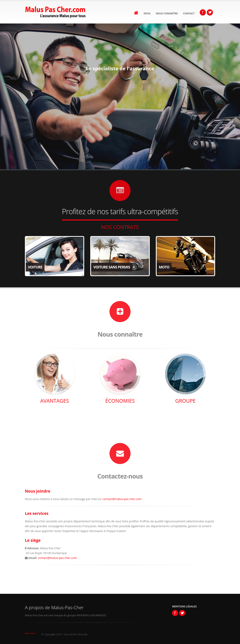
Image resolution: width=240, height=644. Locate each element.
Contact (189, 13)
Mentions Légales (184, 606)
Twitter (210, 12)
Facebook (203, 12)
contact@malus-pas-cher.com (122, 499)
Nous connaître (167, 13)
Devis (147, 13)
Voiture (35, 267)
